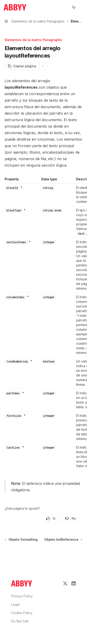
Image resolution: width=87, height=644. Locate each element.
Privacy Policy (22, 596)
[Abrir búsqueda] (65, 7)
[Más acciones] (81, 7)
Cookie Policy (22, 613)
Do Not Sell (20, 621)
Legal (15, 604)
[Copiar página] (22, 66)
